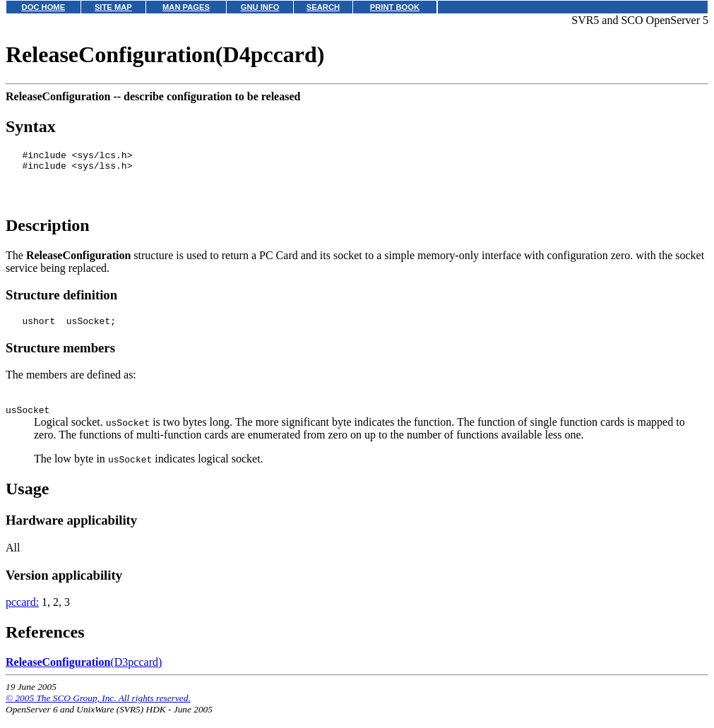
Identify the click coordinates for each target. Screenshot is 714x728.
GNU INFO (260, 7)
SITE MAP (113, 7)
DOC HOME (44, 7)
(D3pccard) (84, 675)
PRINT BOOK (395, 7)
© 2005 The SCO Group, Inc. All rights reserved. (98, 711)
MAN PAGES (186, 7)
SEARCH (323, 7)
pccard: (22, 615)
